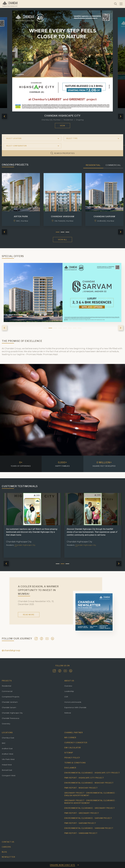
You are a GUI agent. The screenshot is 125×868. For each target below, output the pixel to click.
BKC (4, 743)
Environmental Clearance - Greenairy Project (90, 808)
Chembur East (8, 738)
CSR (66, 697)
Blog (4, 852)
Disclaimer (70, 768)
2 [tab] (50, 328)
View (62, 126)
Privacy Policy (72, 758)
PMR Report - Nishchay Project (81, 788)
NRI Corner (70, 738)
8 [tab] (80, 328)
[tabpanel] (34, 525)
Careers (6, 847)
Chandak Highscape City (12, 713)
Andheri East (7, 748)
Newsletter (8, 857)
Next (121, 116)
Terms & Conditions (75, 763)
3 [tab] (55, 328)
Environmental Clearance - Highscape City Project (92, 773)
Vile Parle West (8, 759)
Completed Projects (10, 697)
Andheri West (8, 754)
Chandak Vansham (10, 702)
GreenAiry (6, 724)
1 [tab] (45, 328)
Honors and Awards (73, 702)
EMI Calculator (73, 748)
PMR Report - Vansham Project (81, 833)
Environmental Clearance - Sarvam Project (88, 818)
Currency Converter (76, 743)
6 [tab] (70, 328)
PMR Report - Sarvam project (80, 823)
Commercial (7, 691)
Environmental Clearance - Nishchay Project (89, 783)
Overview (68, 686)
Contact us (8, 842)
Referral (68, 713)
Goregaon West (9, 775)
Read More (29, 615)
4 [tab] (60, 328)
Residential (6, 686)
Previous (4, 116)
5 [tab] (65, 328)
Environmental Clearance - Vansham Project (89, 828)
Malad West (7, 765)
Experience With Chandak (75, 707)
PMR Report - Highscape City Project (84, 778)
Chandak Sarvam (9, 707)
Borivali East (7, 770)
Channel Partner (74, 733)
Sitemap (69, 753)
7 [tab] (75, 328)
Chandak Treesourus (10, 718)
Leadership (69, 691)
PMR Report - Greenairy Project (82, 813)
